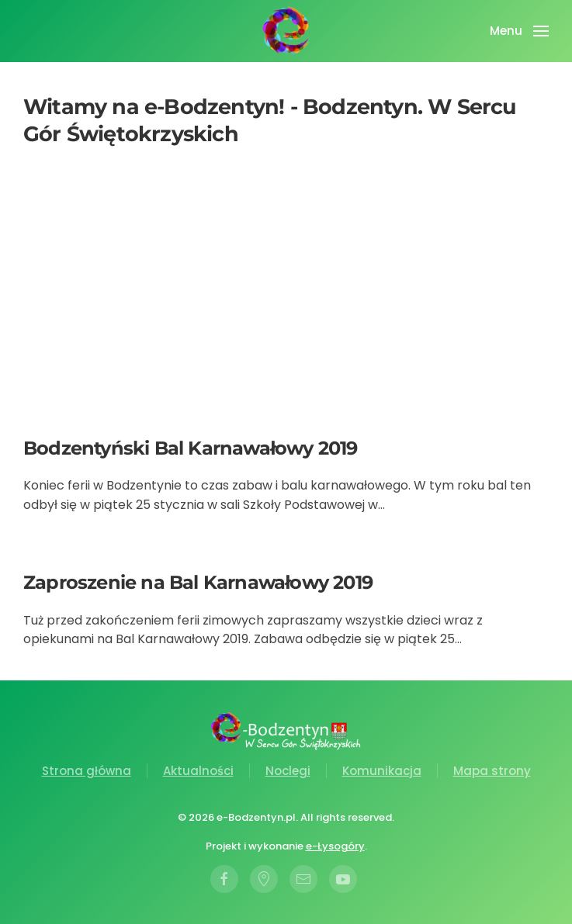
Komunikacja (382, 771)
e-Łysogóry (335, 846)
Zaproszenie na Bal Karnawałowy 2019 (198, 582)
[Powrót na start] (286, 31)
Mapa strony (492, 771)
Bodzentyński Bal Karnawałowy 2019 (191, 448)
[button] (519, 31)
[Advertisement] (286, 296)
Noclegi (288, 771)
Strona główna (87, 771)
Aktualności (198, 771)
